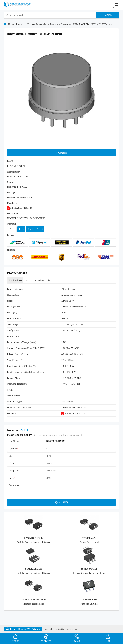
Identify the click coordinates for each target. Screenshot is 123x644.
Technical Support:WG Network (23, 629)
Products (20, 24)
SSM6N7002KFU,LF (34, 538)
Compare (61, 153)
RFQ (21, 229)
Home (11, 24)
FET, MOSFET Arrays (102, 24)
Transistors (66, 24)
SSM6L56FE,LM (34, 569)
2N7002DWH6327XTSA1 (34, 600)
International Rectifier (17, 177)
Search (108, 15)
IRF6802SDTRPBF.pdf (19, 208)
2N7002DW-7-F (89, 538)
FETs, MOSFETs (81, 24)
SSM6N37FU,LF (89, 569)
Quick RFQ (61, 502)
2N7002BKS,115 (89, 600)
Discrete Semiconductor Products (43, 24)
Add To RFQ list (35, 229)
